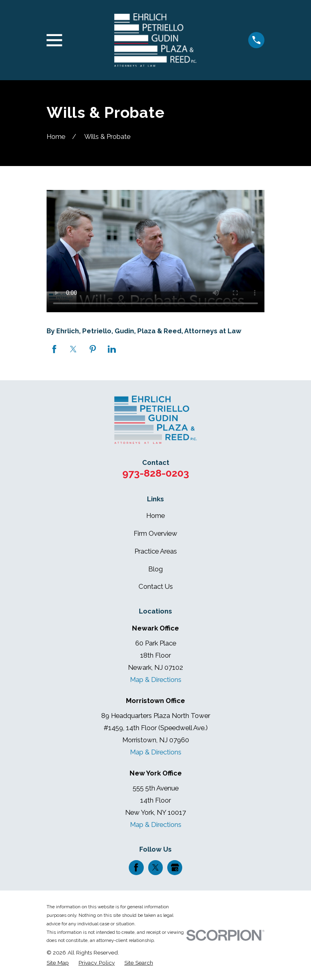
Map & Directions (156, 680)
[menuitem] (58, 963)
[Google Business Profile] (175, 867)
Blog (155, 569)
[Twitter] (155, 867)
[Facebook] (136, 867)
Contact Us (156, 586)
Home (155, 516)
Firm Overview (155, 533)
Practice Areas (156, 551)
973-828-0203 (156, 473)
